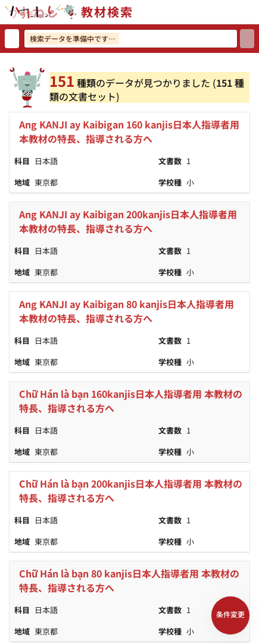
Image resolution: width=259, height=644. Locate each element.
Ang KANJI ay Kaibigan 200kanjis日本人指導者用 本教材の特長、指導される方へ (128, 221)
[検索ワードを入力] (131, 39)
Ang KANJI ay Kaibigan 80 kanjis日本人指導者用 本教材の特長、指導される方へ (127, 311)
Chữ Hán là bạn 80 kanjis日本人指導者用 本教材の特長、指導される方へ (129, 580)
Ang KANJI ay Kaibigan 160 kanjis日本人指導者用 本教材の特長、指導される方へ (129, 131)
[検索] (247, 39)
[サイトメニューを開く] (254, 12)
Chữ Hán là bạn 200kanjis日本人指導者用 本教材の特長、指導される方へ (131, 491)
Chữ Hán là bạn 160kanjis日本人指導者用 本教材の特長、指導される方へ (131, 401)
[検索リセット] (12, 39)
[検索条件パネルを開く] (230, 615)
